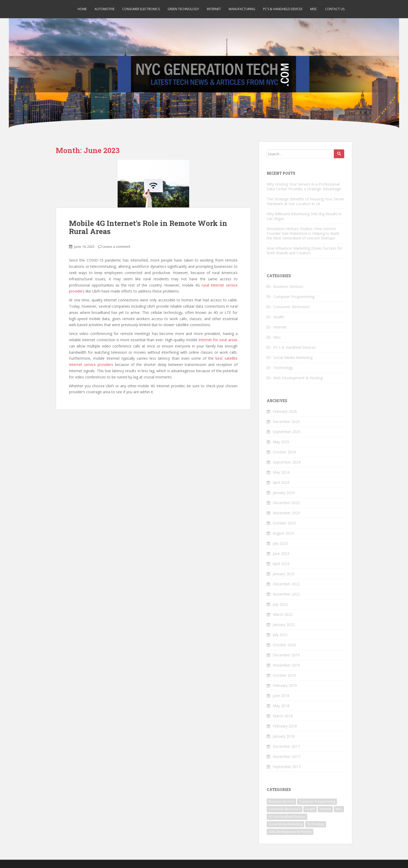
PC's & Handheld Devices (294, 347)
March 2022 (283, 614)
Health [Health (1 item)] (310, 809)
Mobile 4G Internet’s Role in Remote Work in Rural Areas (148, 227)
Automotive (104, 9)
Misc (314, 9)
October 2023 (284, 523)
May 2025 (281, 442)
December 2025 (286, 422)
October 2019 (284, 675)
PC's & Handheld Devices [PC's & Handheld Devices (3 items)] (287, 817)
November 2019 (286, 665)
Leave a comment (116, 246)
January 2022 (284, 625)
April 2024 (281, 482)
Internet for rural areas (218, 340)
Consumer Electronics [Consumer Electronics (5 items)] (285, 809)
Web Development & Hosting (298, 378)
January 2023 (284, 574)
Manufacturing (242, 9)
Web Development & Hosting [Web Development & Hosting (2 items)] (290, 832)
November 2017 (286, 756)
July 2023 (280, 543)
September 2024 (287, 462)
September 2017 (287, 767)
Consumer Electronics (141, 9)
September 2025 (287, 432)
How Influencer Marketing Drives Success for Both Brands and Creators (305, 251)
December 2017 (286, 746)
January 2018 (284, 736)
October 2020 (284, 645)
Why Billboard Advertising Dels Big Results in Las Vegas (304, 216)
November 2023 (286, 513)
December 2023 (286, 503)
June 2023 (281, 553)
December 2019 (286, 655)
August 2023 (283, 533)
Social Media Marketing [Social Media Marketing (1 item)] (285, 824)
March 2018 (283, 716)
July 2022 (280, 604)
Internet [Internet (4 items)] (325, 809)
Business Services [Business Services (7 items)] (281, 802)
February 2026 (285, 411)
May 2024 (281, 472)
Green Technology (183, 9)
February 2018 (285, 726)
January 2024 (284, 493)
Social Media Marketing (293, 357)
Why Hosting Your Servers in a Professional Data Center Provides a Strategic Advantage (304, 186)
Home (82, 9)
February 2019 (285, 685)
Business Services (288, 286)
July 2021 (280, 635)
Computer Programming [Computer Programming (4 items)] (317, 802)
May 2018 (281, 706)
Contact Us (335, 9)
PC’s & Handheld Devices (283, 9)
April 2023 (281, 564)
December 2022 (286, 584)
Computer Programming (294, 297)
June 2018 (281, 696)
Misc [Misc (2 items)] (339, 809)
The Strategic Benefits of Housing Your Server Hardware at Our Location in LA (305, 201)
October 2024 (284, 452)
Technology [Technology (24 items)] (316, 824)
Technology (283, 368)
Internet (214, 9)
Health (279, 317)
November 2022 (286, 594)
